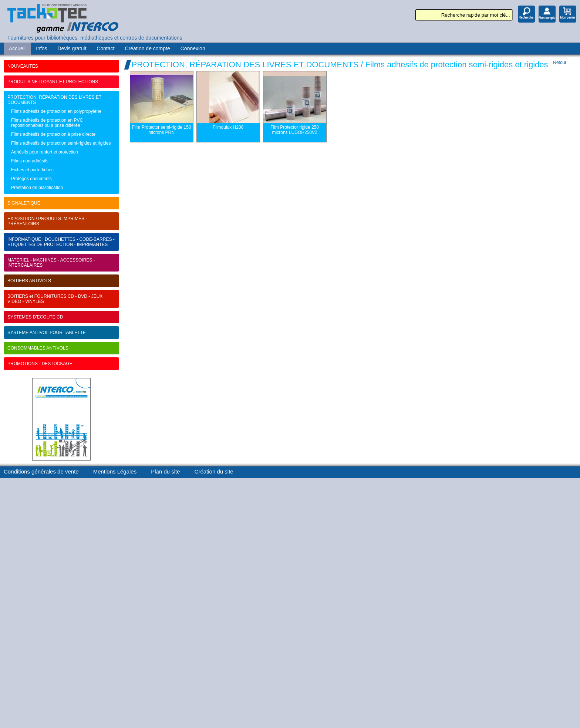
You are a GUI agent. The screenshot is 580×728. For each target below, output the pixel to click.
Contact (105, 48)
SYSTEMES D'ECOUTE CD (35, 317)
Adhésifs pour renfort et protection (45, 152)
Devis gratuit (72, 48)
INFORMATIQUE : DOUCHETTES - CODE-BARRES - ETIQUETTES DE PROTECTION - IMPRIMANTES (61, 242)
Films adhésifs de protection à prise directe (53, 134)
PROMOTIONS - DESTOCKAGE (40, 364)
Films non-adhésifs (30, 161)
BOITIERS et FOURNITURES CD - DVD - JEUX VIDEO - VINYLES (55, 299)
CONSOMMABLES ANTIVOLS (38, 348)
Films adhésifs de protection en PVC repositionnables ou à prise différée (47, 123)
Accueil (17, 48)
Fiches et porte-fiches (32, 170)
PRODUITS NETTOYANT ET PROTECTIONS (53, 82)
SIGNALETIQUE (24, 203)
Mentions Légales (115, 471)
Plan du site (165, 471)
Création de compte (148, 48)
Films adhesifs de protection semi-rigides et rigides (61, 143)
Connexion (193, 48)
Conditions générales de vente (41, 471)
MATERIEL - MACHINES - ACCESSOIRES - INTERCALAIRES (51, 263)
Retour (560, 63)
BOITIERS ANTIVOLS (29, 281)
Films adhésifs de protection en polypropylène (56, 111)
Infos (41, 48)
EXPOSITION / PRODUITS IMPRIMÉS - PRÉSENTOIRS (47, 221)
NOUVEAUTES (23, 66)
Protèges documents (31, 179)
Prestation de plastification (37, 188)
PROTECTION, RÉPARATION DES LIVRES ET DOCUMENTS (54, 100)
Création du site (214, 471)
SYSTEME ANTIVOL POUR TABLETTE (47, 333)
